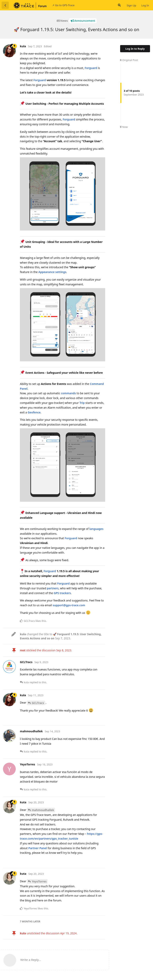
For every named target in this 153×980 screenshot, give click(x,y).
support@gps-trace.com (69, 605)
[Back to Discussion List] (5, 5)
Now (124, 127)
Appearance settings (52, 272)
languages (96, 529)
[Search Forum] (119, 5)
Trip (82, 403)
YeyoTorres (39, 881)
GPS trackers (62, 593)
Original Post (129, 60)
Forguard (91, 68)
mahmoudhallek (43, 810)
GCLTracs (38, 703)
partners (53, 588)
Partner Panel (38, 848)
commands (68, 393)
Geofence (34, 412)
